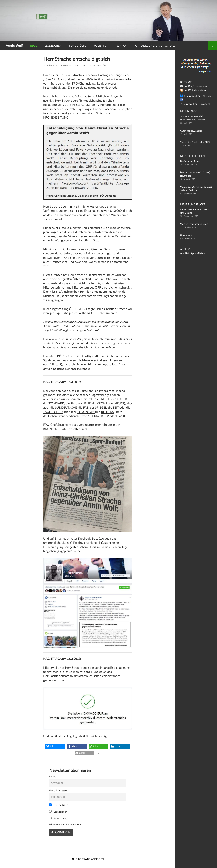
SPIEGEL (101, 408)
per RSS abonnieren (194, 90)
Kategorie (67, 65)
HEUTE (119, 404)
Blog (34, 46)
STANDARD (56, 404)
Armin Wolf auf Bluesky (195, 96)
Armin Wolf (14, 46)
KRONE (102, 404)
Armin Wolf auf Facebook (196, 100)
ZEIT (116, 408)
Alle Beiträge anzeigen (88, 859)
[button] (55, 746)
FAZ (86, 408)
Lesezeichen (53, 46)
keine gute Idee (108, 365)
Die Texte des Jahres (190, 161)
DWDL (121, 416)
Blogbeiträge (59, 805)
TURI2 (105, 416)
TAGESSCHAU (53, 412)
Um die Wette (187, 235)
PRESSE (105, 399)
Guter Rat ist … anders (191, 131)
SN (72, 404)
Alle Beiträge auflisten (191, 253)
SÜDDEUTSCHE (66, 408)
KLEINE (86, 404)
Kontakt (122, 46)
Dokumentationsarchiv (67, 215)
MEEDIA (93, 416)
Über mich (101, 46)
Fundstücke (78, 46)
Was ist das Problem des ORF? (195, 142)
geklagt (91, 84)
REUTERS (107, 412)
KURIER (122, 399)
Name (53, 777)
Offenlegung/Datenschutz (155, 46)
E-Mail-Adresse (58, 791)
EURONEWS (86, 412)
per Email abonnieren (194, 87)
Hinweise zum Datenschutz (65, 825)
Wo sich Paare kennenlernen (194, 224)
